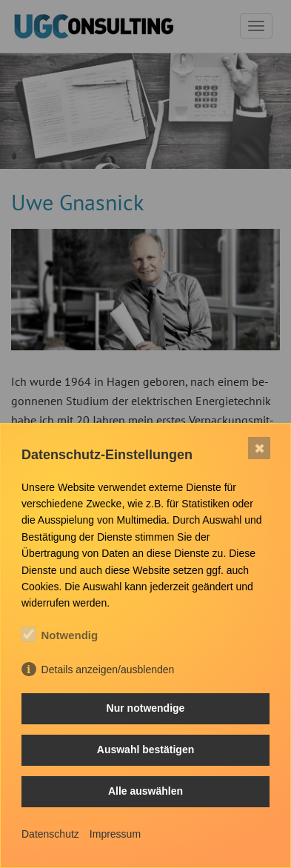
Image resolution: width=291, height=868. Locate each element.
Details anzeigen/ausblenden (108, 670)
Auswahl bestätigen (145, 750)
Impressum (115, 834)
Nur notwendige (146, 708)
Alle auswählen (145, 791)
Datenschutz (50, 834)
